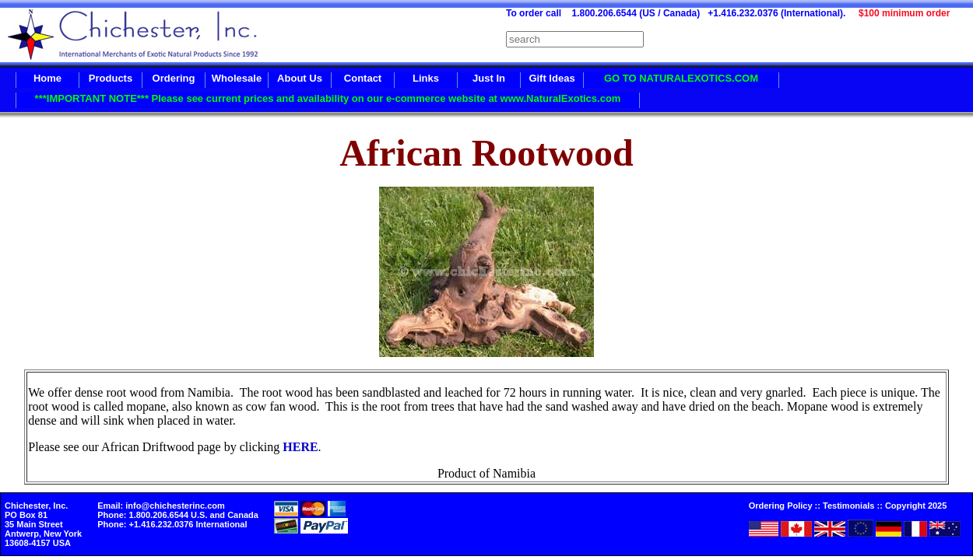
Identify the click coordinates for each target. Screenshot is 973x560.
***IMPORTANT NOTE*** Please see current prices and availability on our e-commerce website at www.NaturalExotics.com (328, 98)
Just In (489, 78)
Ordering (174, 78)
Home (47, 78)
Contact (363, 78)
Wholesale (237, 78)
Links (426, 78)
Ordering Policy (781, 506)
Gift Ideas (551, 78)
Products (111, 78)
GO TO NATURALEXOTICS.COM (681, 78)
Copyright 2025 (916, 506)
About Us (300, 78)
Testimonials (848, 506)
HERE (300, 447)
